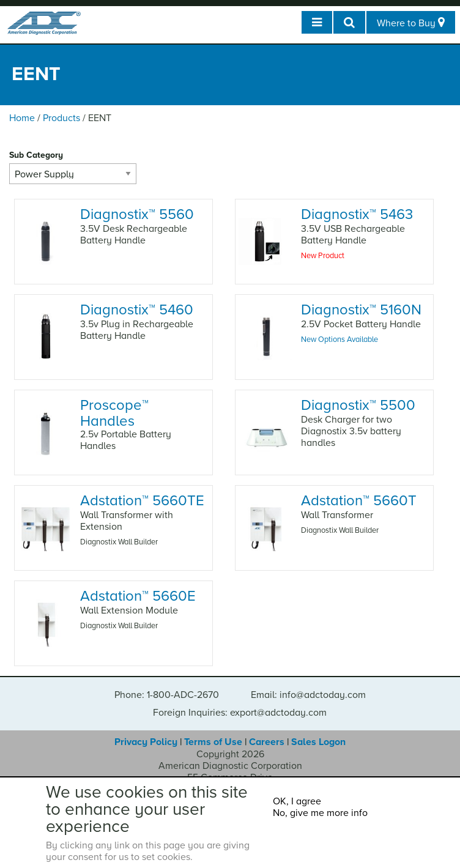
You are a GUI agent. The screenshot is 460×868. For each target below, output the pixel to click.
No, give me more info (320, 813)
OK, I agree (297, 801)
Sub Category (36, 155)
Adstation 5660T (359, 501)
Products (61, 118)
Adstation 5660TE (142, 501)
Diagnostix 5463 (357, 214)
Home (22, 118)
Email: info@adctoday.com (308, 695)
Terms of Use (213, 742)
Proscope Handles (114, 413)
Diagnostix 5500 (358, 405)
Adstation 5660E (138, 596)
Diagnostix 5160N (361, 310)
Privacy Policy (146, 742)
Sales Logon (318, 742)
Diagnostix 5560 (137, 214)
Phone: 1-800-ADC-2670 (167, 695)
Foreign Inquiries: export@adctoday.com (240, 713)
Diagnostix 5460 (137, 310)
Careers (267, 742)
